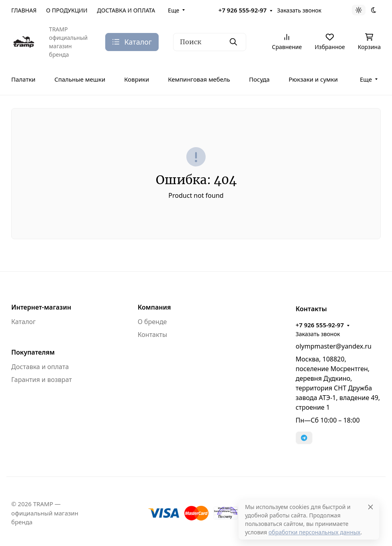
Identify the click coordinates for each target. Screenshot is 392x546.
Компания (154, 307)
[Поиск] (210, 42)
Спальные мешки (80, 79)
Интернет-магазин (41, 307)
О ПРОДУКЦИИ (67, 10)
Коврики (137, 79)
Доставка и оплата (40, 367)
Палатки (23, 79)
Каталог (23, 322)
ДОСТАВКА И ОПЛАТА (126, 10)
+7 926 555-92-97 (243, 10)
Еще (174, 10)
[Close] (371, 507)
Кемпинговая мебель (199, 79)
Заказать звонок (299, 10)
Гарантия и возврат (42, 380)
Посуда (259, 79)
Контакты (152, 335)
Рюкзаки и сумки (313, 79)
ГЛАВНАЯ (24, 10)
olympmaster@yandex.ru (334, 346)
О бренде (152, 322)
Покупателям (33, 352)
